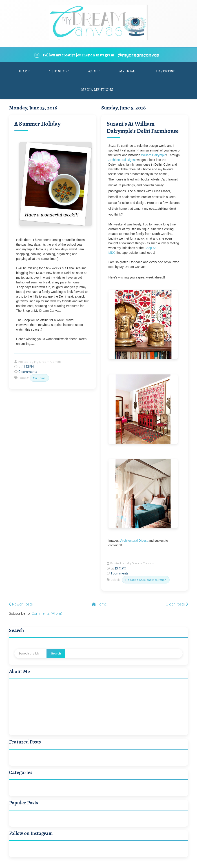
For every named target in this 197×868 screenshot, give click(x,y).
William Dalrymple (154, 155)
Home (24, 71)
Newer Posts (21, 604)
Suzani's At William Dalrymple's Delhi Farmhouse (143, 127)
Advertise (165, 71)
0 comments (28, 372)
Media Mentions (97, 90)
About (94, 71)
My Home (128, 71)
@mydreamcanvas (138, 55)
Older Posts (177, 604)
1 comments (120, 573)
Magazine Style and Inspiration (146, 580)
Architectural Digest (122, 160)
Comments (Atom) (47, 613)
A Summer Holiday (37, 124)
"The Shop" (59, 71)
